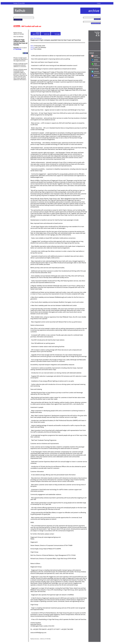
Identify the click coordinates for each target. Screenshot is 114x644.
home (99, 3)
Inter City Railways (40, 47)
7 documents (96, 73)
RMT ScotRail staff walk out (31, 26)
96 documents (96, 61)
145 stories (97, 57)
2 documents (96, 77)
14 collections (96, 65)
